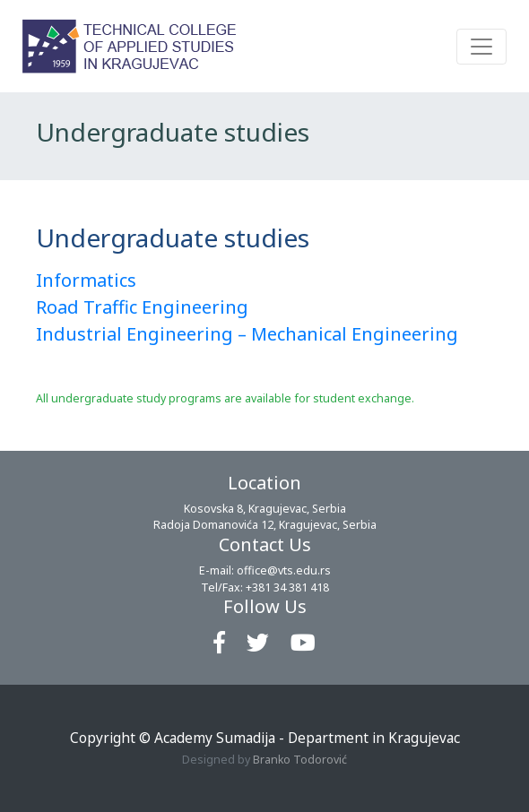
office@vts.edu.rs (284, 570)
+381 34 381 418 (287, 587)
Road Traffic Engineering (142, 307)
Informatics (86, 280)
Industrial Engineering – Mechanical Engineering (247, 334)
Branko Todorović (300, 760)
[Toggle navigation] (481, 47)
